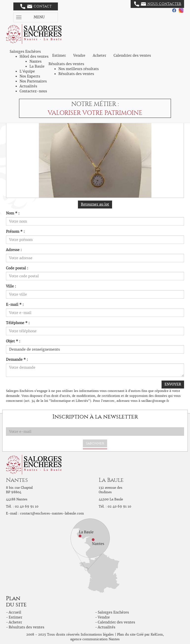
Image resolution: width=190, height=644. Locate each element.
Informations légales (97, 634)
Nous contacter (158, 4)
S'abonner (95, 443)
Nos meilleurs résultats (79, 69)
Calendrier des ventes (132, 55)
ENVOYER (173, 384)
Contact (36, 6)
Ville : (11, 286)
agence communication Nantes (95, 639)
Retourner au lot (95, 204)
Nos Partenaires (33, 81)
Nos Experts (30, 76)
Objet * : (13, 341)
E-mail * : (15, 305)
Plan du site (126, 634)
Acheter (99, 55)
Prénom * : (15, 232)
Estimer (59, 55)
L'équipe (27, 71)
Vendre (79, 55)
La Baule (37, 66)
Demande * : (17, 360)
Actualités (28, 86)
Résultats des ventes (76, 74)
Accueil (15, 612)
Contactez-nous (33, 91)
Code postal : (17, 268)
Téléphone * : (18, 323)
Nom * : (13, 213)
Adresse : (14, 250)
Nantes (36, 61)
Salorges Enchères (113, 612)
